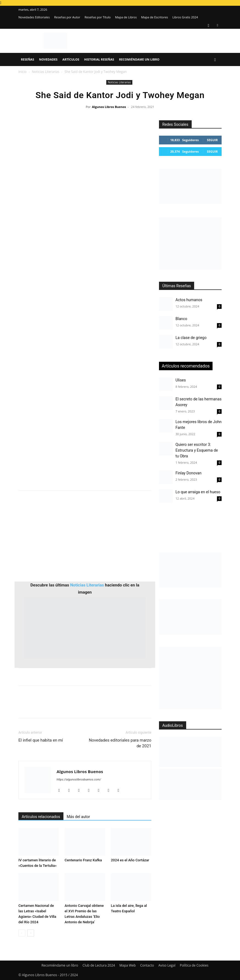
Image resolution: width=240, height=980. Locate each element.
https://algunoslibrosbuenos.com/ (79, 780)
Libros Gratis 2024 (185, 17)
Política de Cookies (194, 965)
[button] (215, 60)
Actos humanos (189, 300)
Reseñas (27, 59)
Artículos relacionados (41, 817)
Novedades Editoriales (34, 17)
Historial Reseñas (99, 59)
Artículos (71, 59)
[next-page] (31, 933)
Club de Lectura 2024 (99, 965)
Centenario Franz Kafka (83, 860)
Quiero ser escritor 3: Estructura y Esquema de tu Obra (197, 450)
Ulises (181, 380)
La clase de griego (191, 338)
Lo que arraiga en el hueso (198, 492)
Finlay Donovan (189, 473)
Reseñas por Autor (67, 17)
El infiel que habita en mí (41, 740)
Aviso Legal (167, 965)
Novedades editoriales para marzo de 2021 (120, 743)
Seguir (212, 140)
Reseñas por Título (98, 17)
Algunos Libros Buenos (109, 107)
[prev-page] (22, 933)
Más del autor (78, 817)
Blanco (181, 319)
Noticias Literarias (46, 72)
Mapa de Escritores (155, 17)
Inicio (23, 72)
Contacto (147, 965)
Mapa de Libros (126, 17)
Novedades (48, 59)
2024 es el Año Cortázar (130, 860)
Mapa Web (128, 965)
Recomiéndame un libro (139, 59)
